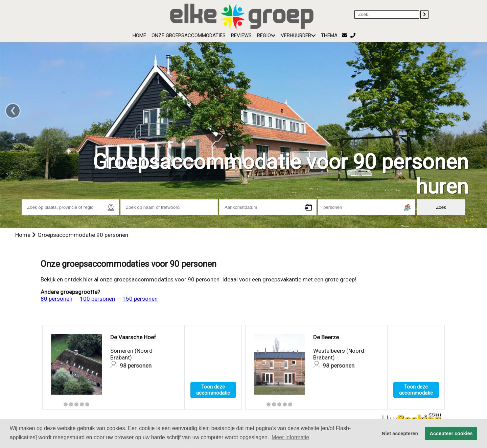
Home (139, 35)
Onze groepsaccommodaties (189, 35)
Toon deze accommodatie (213, 390)
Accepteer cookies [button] (451, 433)
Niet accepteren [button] (400, 433)
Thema (329, 35)
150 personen (140, 299)
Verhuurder (298, 35)
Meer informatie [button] (290, 437)
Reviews (241, 35)
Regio (266, 35)
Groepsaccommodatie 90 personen (83, 235)
